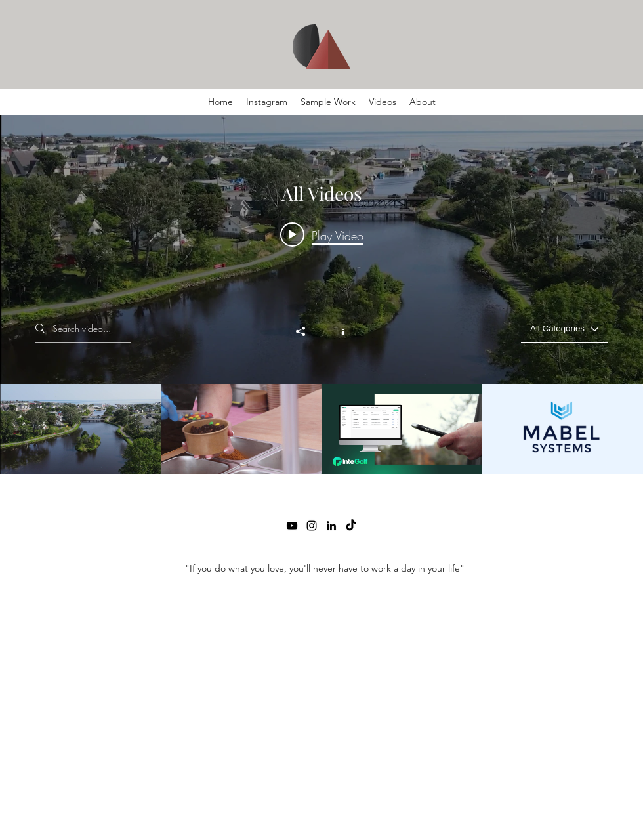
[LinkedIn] (331, 526)
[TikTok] (351, 526)
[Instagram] (312, 526)
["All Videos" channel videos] (321, 429)
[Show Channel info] (336, 331)
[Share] (307, 331)
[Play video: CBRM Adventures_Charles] (322, 235)
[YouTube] (292, 526)
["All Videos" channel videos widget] (321, 295)
